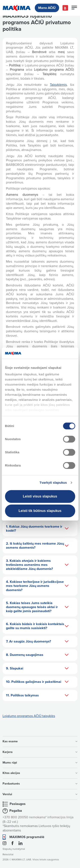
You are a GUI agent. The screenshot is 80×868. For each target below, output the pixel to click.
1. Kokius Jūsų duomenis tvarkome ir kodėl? (37, 529)
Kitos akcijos (40, 773)
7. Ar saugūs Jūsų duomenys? (37, 642)
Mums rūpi (40, 763)
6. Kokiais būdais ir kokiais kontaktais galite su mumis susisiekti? (37, 626)
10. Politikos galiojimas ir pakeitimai (37, 682)
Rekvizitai (8, 855)
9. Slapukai (37, 669)
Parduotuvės (40, 784)
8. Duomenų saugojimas (37, 655)
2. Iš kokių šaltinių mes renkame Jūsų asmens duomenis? (37, 546)
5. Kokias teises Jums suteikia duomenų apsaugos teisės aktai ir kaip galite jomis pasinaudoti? (37, 607)
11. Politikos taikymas (37, 696)
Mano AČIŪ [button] (47, 8)
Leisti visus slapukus (40, 496)
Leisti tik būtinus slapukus (40, 511)
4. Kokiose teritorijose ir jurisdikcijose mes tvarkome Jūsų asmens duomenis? (37, 586)
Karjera (40, 752)
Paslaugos (18, 804)
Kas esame (40, 741)
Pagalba (16, 811)
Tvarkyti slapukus (53, 483)
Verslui (40, 794)
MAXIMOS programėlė (27, 837)
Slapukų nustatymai (14, 849)
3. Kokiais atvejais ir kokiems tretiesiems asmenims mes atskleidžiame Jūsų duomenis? (37, 565)
